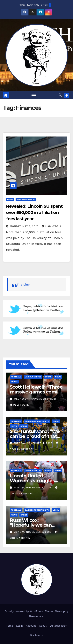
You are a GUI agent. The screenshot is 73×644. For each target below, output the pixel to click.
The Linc (23, 284)
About (43, 626)
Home (9, 626)
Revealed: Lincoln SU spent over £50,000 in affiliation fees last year (34, 212)
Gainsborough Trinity (37, 421)
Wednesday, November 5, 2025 (35, 399)
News (10, 199)
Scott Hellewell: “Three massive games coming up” (36, 392)
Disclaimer (36, 635)
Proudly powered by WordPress (24, 611)
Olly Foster (20, 405)
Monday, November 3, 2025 (33, 488)
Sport (14, 382)
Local (48, 377)
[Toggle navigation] (34, 95)
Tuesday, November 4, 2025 (33, 443)
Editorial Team (58, 626)
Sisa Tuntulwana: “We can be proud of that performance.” (35, 436)
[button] (60, 95)
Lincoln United (33, 377)
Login (19, 626)
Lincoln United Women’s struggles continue (32, 481)
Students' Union (26, 199)
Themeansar (36, 616)
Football (16, 377)
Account (31, 626)
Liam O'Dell (52, 226)
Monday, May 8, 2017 (24, 226)
